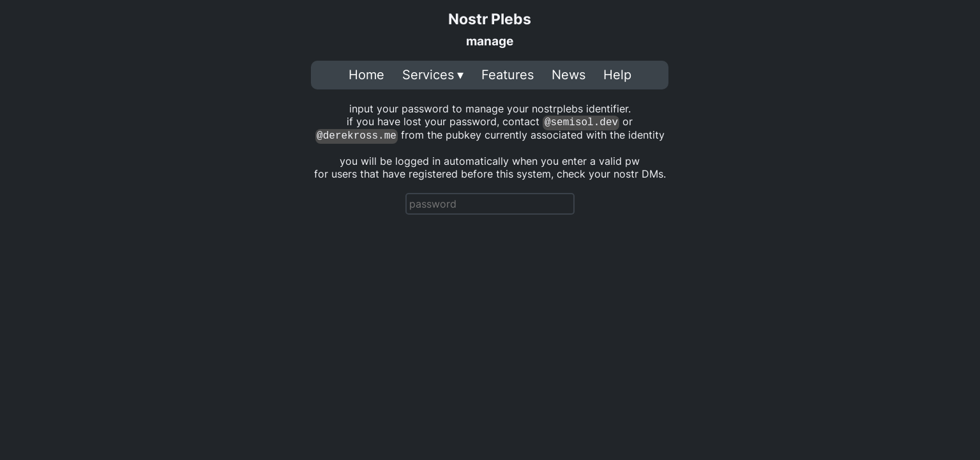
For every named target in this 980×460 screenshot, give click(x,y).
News (569, 75)
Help (617, 75)
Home (366, 75)
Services (428, 75)
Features (508, 75)
